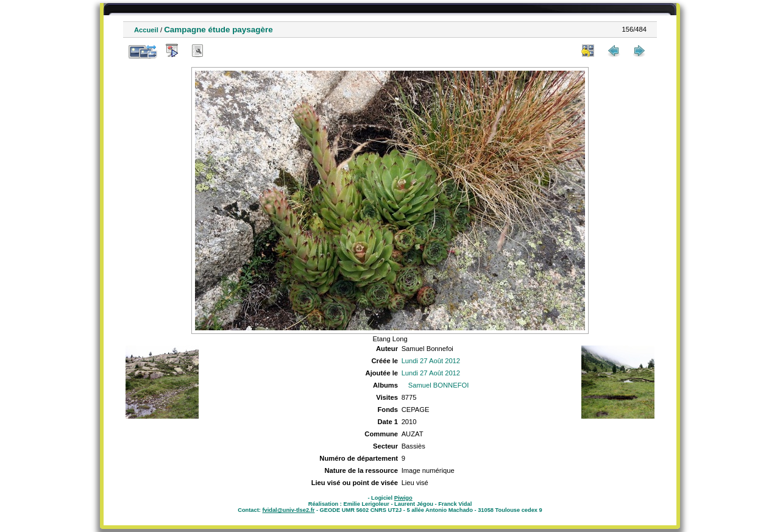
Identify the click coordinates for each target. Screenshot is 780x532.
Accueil (146, 30)
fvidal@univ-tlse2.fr (288, 510)
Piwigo (403, 498)
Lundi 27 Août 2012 (431, 361)
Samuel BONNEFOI (438, 385)
